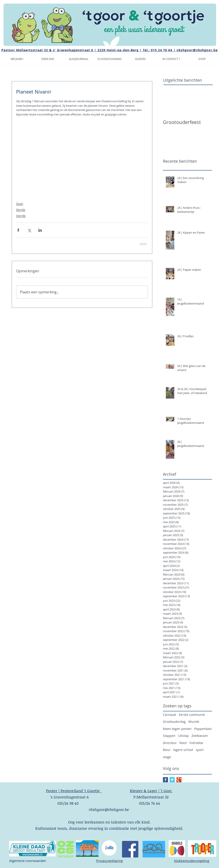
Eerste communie (192, 715)
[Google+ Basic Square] (179, 780)
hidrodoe (196, 743)
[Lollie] (109, 848)
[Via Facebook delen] (18, 230)
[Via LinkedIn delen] (40, 230)
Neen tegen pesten (177, 729)
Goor (20, 204)
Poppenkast (203, 729)
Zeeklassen (200, 736)
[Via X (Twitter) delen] (29, 230)
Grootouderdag (174, 722)
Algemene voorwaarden (28, 861)
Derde (21, 210)
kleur (167, 750)
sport (200, 750)
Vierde (21, 216)
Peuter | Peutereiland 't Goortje (74, 791)
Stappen (169, 736)
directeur (170, 743)
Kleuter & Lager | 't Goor (151, 791)
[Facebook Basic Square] (165, 780)
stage (167, 757)
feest (183, 743)
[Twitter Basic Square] (172, 780)
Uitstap (183, 736)
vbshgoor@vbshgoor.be (197, 50)
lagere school (183, 750)
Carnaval (170, 715)
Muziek (194, 722)
